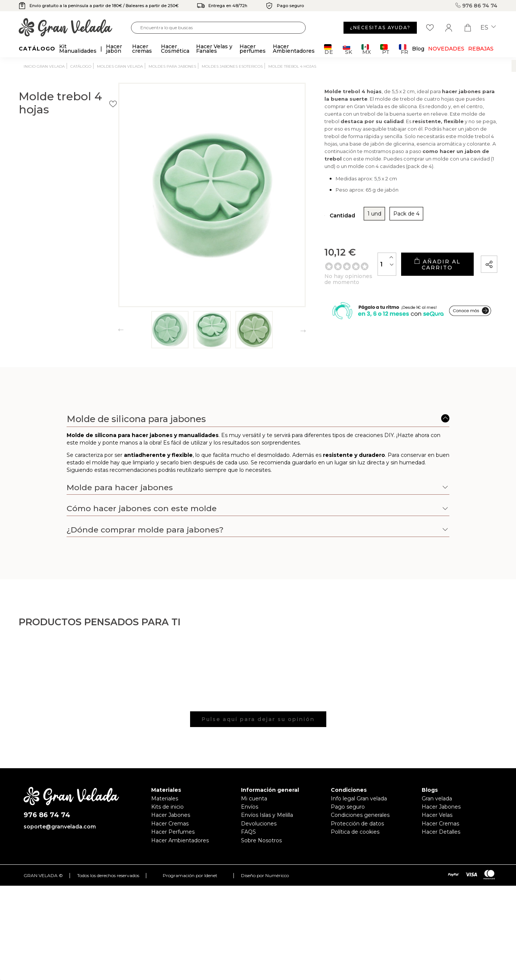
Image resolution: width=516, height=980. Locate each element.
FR (404, 49)
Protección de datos (357, 824)
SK (347, 49)
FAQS (248, 832)
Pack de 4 (358, 227)
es (488, 28)
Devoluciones (259, 824)
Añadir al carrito (422, 274)
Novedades (446, 49)
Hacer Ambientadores (180, 840)
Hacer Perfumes (173, 832)
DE (329, 49)
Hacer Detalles (441, 832)
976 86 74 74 (476, 6)
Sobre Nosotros (261, 840)
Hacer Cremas (170, 824)
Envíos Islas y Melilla (267, 815)
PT (385, 49)
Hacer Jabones (171, 815)
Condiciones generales (360, 815)
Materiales (165, 799)
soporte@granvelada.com (60, 827)
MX (366, 49)
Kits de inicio (167, 807)
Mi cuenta (254, 799)
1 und (326, 227)
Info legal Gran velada (359, 799)
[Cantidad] (356, 274)
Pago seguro (348, 807)
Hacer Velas (437, 815)
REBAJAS (481, 49)
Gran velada (437, 799)
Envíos (250, 807)
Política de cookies (355, 832)
